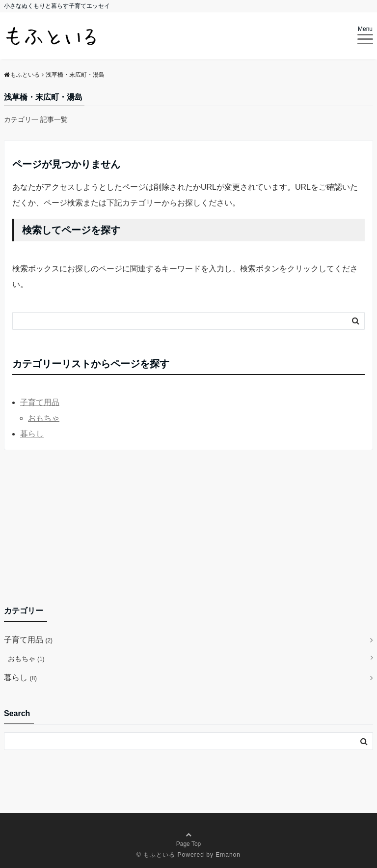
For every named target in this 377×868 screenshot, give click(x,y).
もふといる (159, 855)
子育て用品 (40, 402)
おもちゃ (44, 418)
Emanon (228, 855)
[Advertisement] (188, 527)
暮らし (32, 434)
